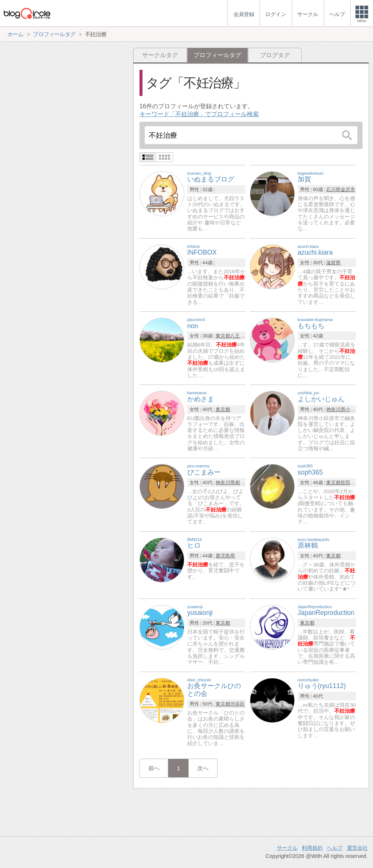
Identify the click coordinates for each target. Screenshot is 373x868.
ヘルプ (335, 848)
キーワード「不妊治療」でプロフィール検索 (199, 114)
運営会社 (357, 848)
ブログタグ (275, 55)
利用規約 (312, 848)
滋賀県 (333, 263)
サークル (287, 848)
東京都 (223, 336)
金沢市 (348, 189)
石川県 (333, 189)
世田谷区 (350, 483)
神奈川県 (336, 409)
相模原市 (245, 483)
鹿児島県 (225, 556)
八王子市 (240, 336)
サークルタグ (160, 55)
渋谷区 (237, 704)
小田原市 (355, 409)
